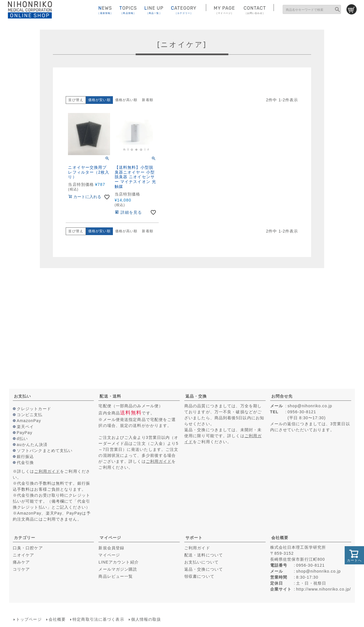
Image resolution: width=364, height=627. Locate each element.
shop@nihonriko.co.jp (310, 406)
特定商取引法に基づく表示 (98, 619)
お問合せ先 (282, 396)
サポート (194, 538)
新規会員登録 (111, 548)
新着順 (147, 100)
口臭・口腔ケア (28, 548)
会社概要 (280, 538)
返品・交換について (204, 569)
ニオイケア (24, 555)
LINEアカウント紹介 (118, 562)
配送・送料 (110, 396)
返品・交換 (196, 396)
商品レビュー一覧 (116, 576)
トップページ (29, 619)
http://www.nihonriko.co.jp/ (323, 589)
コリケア (21, 569)
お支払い (22, 396)
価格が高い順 (126, 100)
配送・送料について (204, 555)
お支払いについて (201, 562)
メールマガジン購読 (118, 569)
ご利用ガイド (47, 471)
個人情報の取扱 (146, 619)
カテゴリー (25, 538)
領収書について (199, 576)
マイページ (110, 538)
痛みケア (21, 562)
